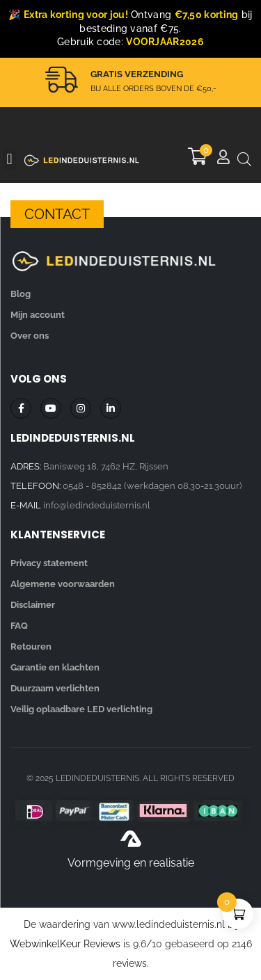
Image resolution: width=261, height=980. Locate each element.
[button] (9, 159)
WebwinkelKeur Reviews (65, 944)
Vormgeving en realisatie (131, 863)
